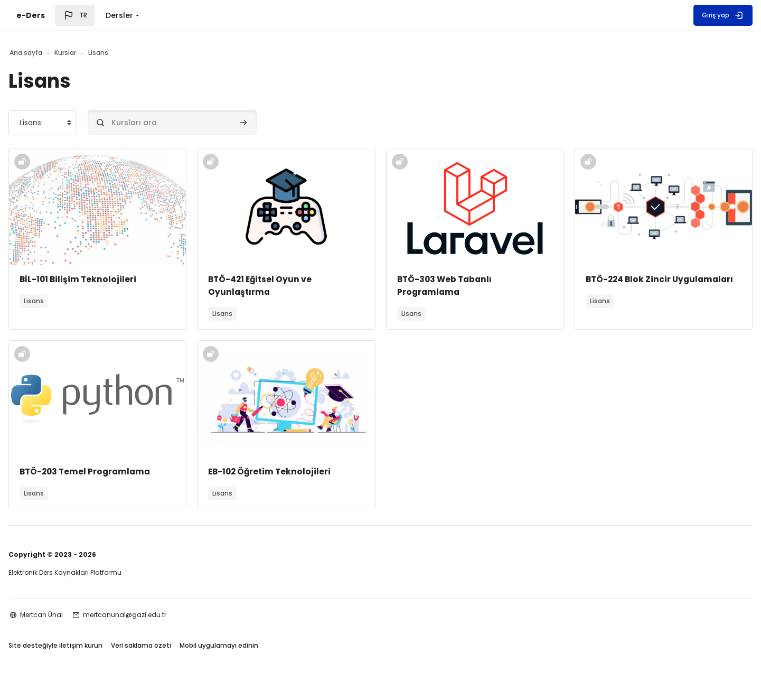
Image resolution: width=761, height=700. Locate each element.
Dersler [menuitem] (119, 15)
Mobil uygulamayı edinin (253, 646)
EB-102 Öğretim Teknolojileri (288, 472)
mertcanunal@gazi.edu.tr (158, 615)
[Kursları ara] (206, 123)
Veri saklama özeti (175, 646)
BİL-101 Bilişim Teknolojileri (113, 279)
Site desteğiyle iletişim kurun (89, 646)
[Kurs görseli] (123, 207)
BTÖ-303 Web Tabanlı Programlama (446, 286)
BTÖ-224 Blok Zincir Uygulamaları (613, 286)
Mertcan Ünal (75, 615)
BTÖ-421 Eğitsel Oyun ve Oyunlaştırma (278, 286)
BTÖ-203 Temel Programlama (121, 472)
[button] (75, 15)
